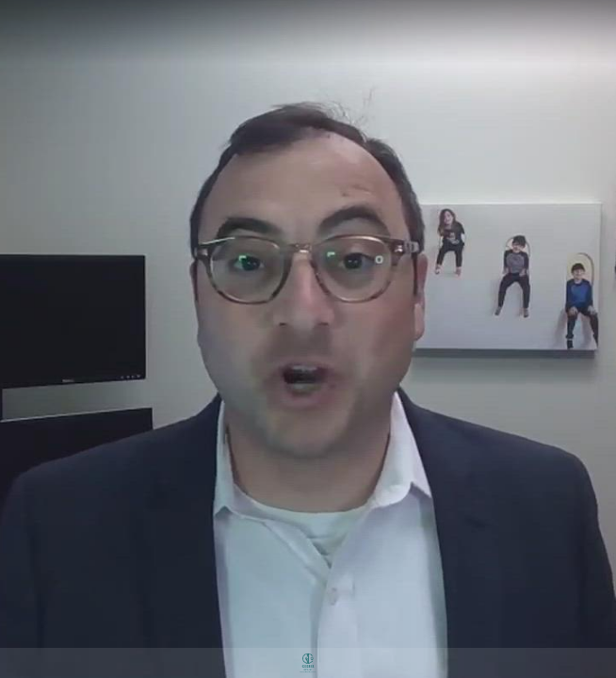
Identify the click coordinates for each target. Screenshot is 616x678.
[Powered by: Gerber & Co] (308, 663)
